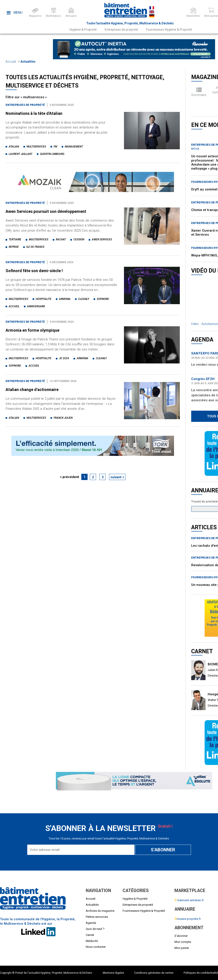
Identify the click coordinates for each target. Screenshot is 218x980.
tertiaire (15, 239)
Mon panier (182, 948)
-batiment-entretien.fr (189, 900)
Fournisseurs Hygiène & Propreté (169, 30)
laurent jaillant (21, 154)
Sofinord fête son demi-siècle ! (34, 271)
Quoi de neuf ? (95, 929)
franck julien (63, 418)
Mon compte (183, 942)
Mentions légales (113, 973)
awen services (102, 239)
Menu (15, 13)
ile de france (35, 247)
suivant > (117, 477)
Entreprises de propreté (121, 30)
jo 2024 (64, 358)
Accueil (11, 62)
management (74, 147)
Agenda (91, 923)
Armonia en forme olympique (32, 330)
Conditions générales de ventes (154, 973)
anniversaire (36, 306)
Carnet (90, 935)
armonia (65, 299)
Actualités (28, 62)
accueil (14, 306)
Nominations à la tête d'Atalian (34, 113)
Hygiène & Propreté (83, 30)
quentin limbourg (52, 154)
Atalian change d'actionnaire (32, 390)
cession (79, 239)
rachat (61, 239)
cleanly (84, 299)
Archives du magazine (100, 911)
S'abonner (181, 936)
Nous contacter (96, 947)
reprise (14, 247)
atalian (14, 147)
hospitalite (44, 299)
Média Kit (92, 941)
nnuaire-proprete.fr (188, 919)
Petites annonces (97, 917)
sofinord (103, 299)
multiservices (36, 147)
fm (55, 147)
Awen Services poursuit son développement (46, 211)
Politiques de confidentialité (201, 973)
